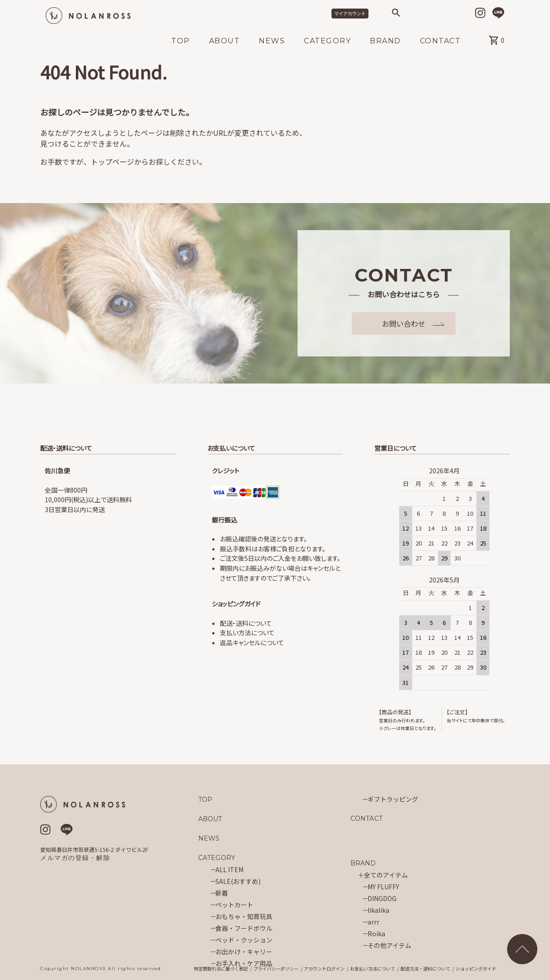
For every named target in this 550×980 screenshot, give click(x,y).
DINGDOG (382, 898)
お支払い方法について (373, 969)
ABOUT (225, 41)
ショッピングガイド (476, 969)
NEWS (272, 41)
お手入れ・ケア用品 (244, 963)
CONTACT (440, 41)
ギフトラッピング (393, 799)
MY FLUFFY (383, 887)
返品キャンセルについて (252, 643)
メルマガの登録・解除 (75, 858)
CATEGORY (327, 41)
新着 (222, 893)
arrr (373, 922)
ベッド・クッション (244, 940)
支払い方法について (247, 633)
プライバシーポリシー (276, 969)
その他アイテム (389, 945)
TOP (181, 41)
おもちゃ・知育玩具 (244, 916)
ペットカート (234, 905)
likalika (378, 910)
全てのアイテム (386, 875)
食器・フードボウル (244, 928)
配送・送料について (246, 623)
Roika (376, 934)
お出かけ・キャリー (244, 952)
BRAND (385, 41)
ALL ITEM (229, 869)
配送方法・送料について (425, 969)
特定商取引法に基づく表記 (221, 969)
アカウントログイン (324, 969)
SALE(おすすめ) (238, 881)
